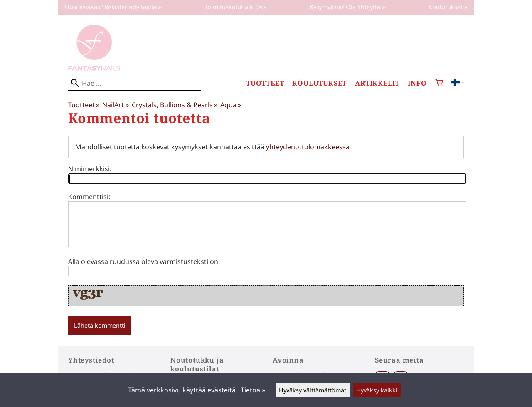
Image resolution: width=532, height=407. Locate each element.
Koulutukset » (448, 7)
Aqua (231, 105)
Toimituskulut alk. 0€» (235, 7)
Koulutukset (319, 83)
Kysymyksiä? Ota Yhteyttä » (347, 7)
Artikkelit (377, 83)
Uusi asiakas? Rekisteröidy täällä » (113, 7)
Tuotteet (265, 83)
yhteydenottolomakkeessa (308, 147)
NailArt (115, 105)
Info (417, 83)
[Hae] (135, 83)
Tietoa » (253, 390)
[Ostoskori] (439, 83)
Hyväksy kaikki (377, 390)
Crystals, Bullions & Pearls (175, 105)
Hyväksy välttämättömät (313, 390)
